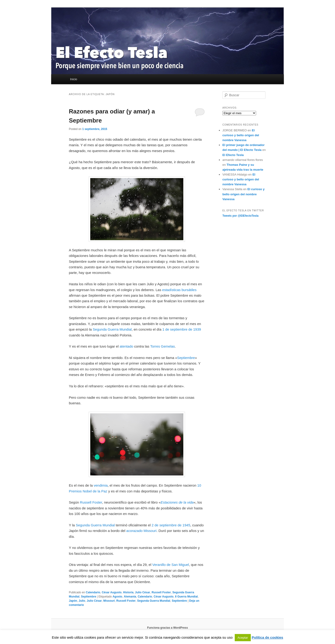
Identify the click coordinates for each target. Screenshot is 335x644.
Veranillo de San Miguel (171, 565)
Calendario (93, 592)
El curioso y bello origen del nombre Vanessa (241, 135)
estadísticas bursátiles (179, 290)
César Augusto (112, 592)
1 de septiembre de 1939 (182, 329)
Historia (128, 592)
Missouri (109, 601)
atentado (126, 346)
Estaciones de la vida (177, 502)
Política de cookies (267, 637)
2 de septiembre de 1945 (171, 525)
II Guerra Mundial (186, 597)
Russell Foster (91, 502)
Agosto (117, 597)
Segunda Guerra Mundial (112, 329)
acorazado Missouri (141, 531)
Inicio (74, 79)
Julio (82, 601)
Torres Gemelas (163, 346)
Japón (73, 601)
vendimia (101, 485)
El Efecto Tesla (233, 155)
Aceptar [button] (243, 638)
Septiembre (186, 358)
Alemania (130, 597)
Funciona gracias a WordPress (167, 628)
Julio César (142, 592)
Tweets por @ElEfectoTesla (240, 216)
